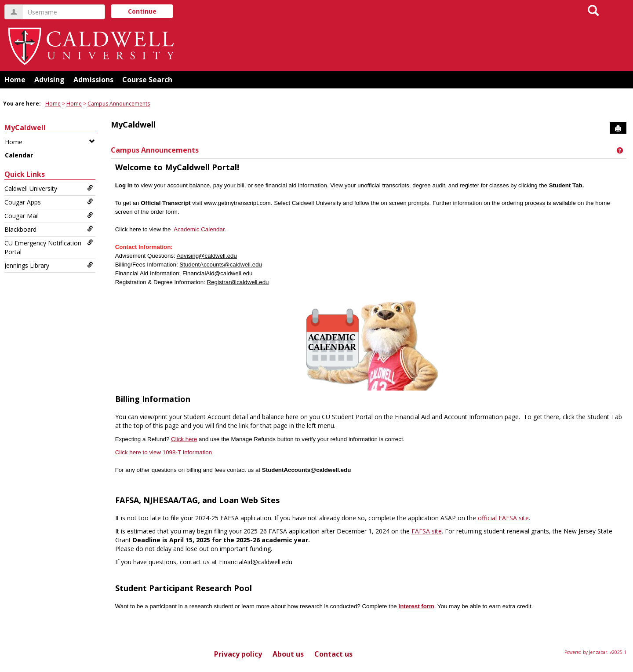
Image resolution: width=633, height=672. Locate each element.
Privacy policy (238, 654)
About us (288, 654)
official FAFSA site (503, 518)
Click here (184, 439)
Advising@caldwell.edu (207, 256)
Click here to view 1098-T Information (164, 452)
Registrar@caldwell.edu (238, 282)
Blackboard (49, 229)
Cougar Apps (49, 202)
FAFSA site (427, 531)
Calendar (19, 155)
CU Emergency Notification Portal (49, 247)
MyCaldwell (25, 128)
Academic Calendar (198, 229)
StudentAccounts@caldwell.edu (221, 265)
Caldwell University (49, 188)
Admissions (93, 80)
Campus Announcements (119, 104)
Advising (49, 80)
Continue (142, 11)
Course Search (147, 80)
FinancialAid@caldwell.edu (217, 273)
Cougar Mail (49, 216)
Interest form (416, 606)
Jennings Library (49, 265)
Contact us (333, 654)
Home (15, 80)
